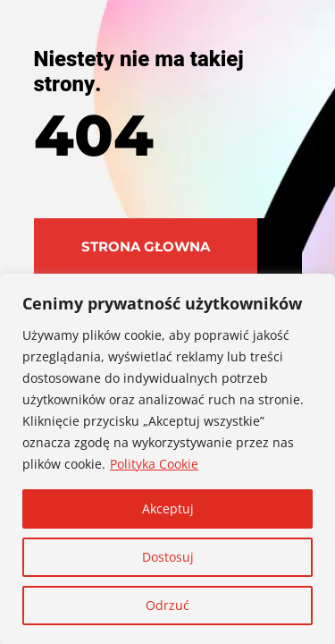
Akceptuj (168, 508)
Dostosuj (168, 557)
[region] (167, 459)
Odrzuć (167, 605)
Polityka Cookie (154, 464)
